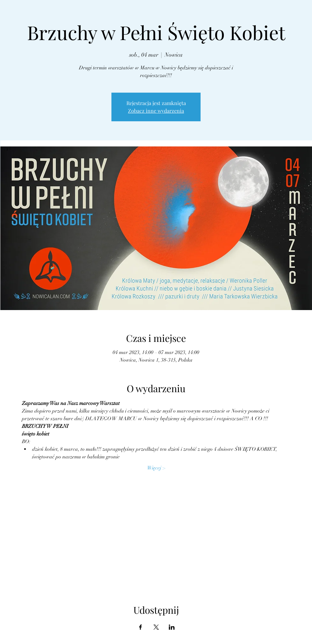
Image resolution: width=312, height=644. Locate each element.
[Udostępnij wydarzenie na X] (156, 627)
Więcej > (156, 468)
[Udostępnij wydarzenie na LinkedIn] (172, 627)
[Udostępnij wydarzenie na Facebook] (141, 627)
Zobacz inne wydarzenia (156, 111)
